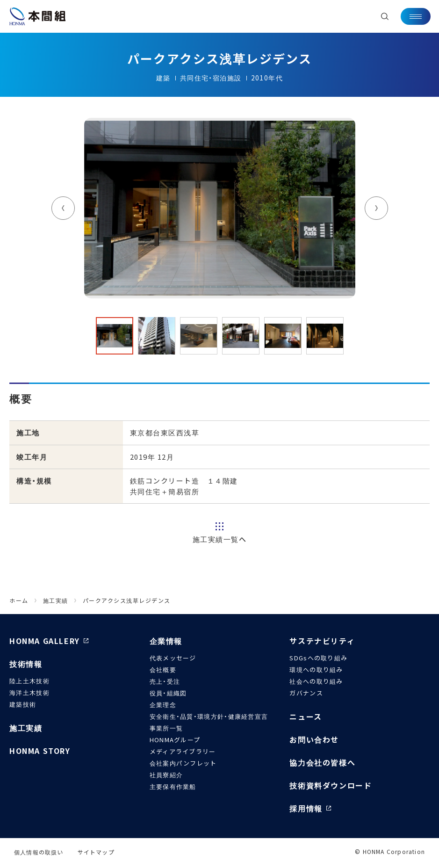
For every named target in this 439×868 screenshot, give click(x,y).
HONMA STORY (40, 751)
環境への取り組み (316, 669)
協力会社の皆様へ (322, 762)
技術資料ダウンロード (331, 785)
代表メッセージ (173, 658)
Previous (63, 208)
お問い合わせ (314, 739)
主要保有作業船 (173, 786)
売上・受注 (165, 681)
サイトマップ (96, 852)
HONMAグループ (175, 740)
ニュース (306, 716)
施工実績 (26, 728)
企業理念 (163, 705)
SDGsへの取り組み (318, 658)
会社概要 (163, 669)
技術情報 (26, 664)
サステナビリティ (322, 641)
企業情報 (166, 641)
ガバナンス (306, 693)
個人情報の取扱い (39, 852)
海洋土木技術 (29, 692)
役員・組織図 (168, 693)
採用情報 (306, 808)
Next (376, 208)
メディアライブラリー (183, 751)
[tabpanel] (220, 208)
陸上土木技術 (29, 681)
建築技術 (23, 704)
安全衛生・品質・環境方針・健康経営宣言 (209, 716)
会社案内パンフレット (183, 763)
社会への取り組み (316, 681)
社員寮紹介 (166, 775)
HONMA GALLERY (45, 641)
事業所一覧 (166, 728)
